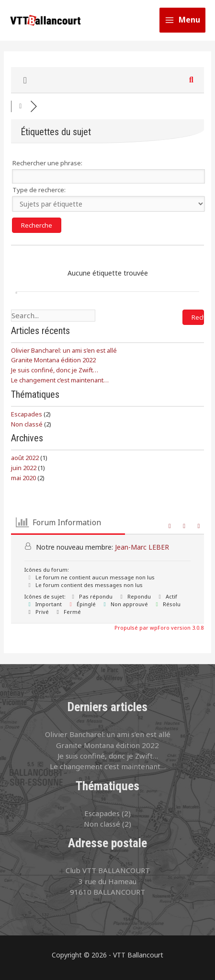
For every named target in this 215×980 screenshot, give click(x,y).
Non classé (27, 424)
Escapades (27, 414)
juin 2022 (24, 468)
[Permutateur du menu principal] (183, 20)
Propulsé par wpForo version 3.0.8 (158, 628)
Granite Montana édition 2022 (53, 360)
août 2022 (25, 458)
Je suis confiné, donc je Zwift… (55, 370)
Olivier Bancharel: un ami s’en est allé (64, 350)
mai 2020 (23, 478)
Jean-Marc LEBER (142, 547)
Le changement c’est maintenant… (60, 380)
